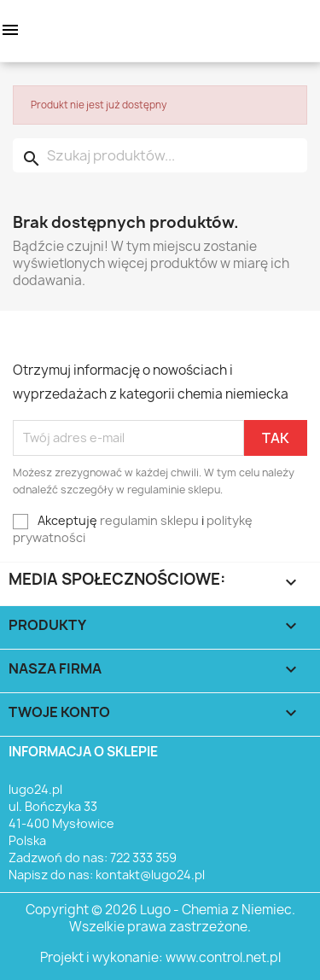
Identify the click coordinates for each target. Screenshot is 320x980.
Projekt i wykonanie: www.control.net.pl (160, 957)
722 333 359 (143, 857)
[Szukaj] (160, 155)
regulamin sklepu (149, 520)
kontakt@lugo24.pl (150, 875)
